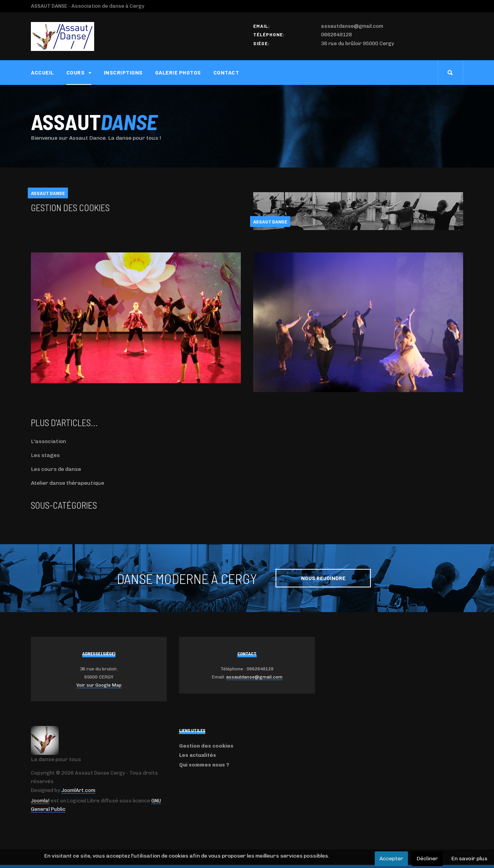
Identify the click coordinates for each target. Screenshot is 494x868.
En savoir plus (469, 859)
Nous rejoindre (323, 578)
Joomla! (40, 801)
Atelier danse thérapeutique (68, 483)
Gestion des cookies (70, 207)
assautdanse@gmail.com (254, 677)
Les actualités (198, 755)
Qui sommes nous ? (204, 765)
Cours (79, 72)
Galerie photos (178, 72)
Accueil (42, 72)
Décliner (427, 859)
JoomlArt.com (78, 790)
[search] (450, 73)
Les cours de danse (56, 469)
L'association (48, 441)
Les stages (45, 455)
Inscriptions (123, 72)
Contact (226, 72)
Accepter (391, 859)
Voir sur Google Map (99, 685)
